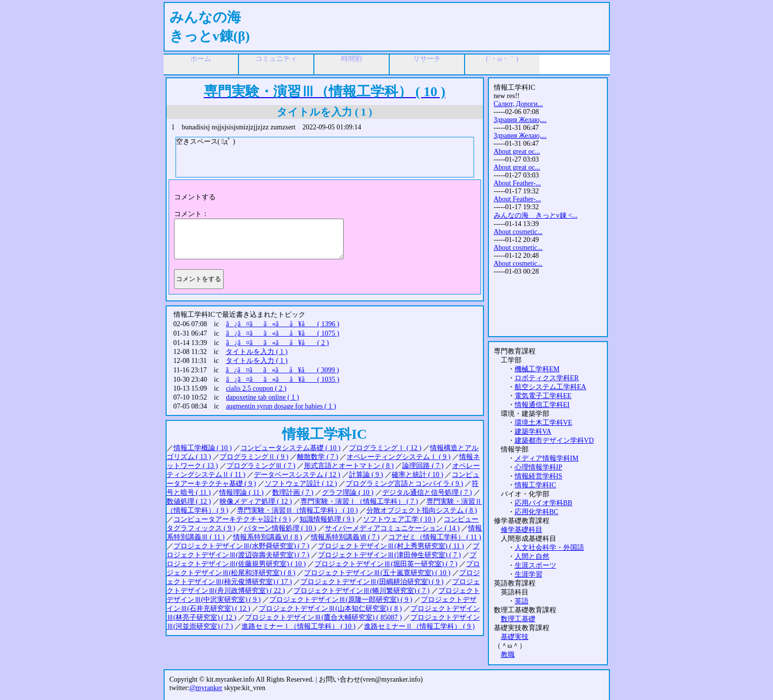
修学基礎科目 (522, 530)
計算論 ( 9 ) (366, 475)
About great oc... (517, 151)
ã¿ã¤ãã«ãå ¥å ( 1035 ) (283, 379)
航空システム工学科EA (551, 387)
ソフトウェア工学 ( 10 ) (399, 519)
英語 (522, 601)
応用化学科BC (537, 512)
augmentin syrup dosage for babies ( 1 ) (281, 406)
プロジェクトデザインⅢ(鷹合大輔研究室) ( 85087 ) (323, 617)
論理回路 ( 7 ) (423, 466)
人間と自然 (532, 556)
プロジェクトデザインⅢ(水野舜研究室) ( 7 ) (241, 546)
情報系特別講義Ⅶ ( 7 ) (345, 537)
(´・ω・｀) (502, 59)
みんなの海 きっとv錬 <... (536, 215)
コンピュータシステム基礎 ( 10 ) (291, 448)
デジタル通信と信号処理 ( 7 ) (427, 493)
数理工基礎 (518, 619)
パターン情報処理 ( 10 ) (280, 528)
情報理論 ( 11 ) (241, 493)
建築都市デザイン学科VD (554, 440)
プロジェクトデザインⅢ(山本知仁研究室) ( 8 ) (330, 609)
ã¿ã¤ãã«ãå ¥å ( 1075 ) (283, 333)
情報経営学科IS (538, 476)
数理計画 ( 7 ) (293, 493)
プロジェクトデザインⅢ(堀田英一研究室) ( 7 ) (386, 564)
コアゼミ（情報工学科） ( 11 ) (435, 537)
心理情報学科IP (538, 467)
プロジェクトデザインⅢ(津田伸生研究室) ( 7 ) (389, 555)
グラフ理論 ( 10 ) (348, 493)
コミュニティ (276, 59)
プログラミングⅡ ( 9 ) (254, 457)
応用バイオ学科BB (544, 503)
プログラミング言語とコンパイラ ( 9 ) (404, 484)
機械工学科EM (537, 369)
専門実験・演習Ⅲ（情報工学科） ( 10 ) (297, 510)
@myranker (206, 688)
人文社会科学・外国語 (549, 548)
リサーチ (427, 59)
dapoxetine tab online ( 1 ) (263, 397)
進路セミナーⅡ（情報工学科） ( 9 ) (419, 626)
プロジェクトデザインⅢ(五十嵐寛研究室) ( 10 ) (377, 573)
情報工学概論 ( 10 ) (203, 448)
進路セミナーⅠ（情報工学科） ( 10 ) (298, 626)
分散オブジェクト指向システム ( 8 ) (422, 510)
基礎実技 (515, 637)
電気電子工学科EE (543, 396)
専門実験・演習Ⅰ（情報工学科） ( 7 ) (359, 501)
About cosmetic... (518, 232)
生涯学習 (529, 574)
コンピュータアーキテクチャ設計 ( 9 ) (232, 519)
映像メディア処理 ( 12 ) (256, 501)
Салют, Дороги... (518, 104)
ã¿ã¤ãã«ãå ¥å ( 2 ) (278, 343)
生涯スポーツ (535, 565)
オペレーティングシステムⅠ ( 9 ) (398, 457)
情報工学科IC (535, 485)
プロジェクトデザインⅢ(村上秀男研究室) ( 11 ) (391, 546)
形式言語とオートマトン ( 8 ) (349, 466)
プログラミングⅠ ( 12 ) (385, 448)
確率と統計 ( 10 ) (417, 475)
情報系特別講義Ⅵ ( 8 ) (268, 537)
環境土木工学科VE (544, 423)
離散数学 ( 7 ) (318, 457)
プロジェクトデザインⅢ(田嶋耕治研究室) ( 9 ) (372, 582)
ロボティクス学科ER (547, 378)
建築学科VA (533, 432)
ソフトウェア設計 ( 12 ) (301, 484)
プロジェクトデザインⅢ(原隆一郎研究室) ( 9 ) (341, 600)
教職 (508, 655)
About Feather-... (517, 183)
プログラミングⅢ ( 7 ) (261, 466)
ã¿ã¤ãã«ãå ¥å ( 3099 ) (282, 370)
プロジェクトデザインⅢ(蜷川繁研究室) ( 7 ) (361, 591)
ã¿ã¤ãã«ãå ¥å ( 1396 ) (283, 324)
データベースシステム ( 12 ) (297, 475)
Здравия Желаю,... (520, 120)
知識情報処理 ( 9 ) (327, 519)
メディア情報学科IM (547, 458)
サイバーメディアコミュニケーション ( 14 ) (392, 528)
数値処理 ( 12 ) (189, 501)
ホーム (201, 59)
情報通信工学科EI (542, 405)
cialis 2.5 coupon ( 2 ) (256, 388)
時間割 (352, 59)
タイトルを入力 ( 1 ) (257, 352)
